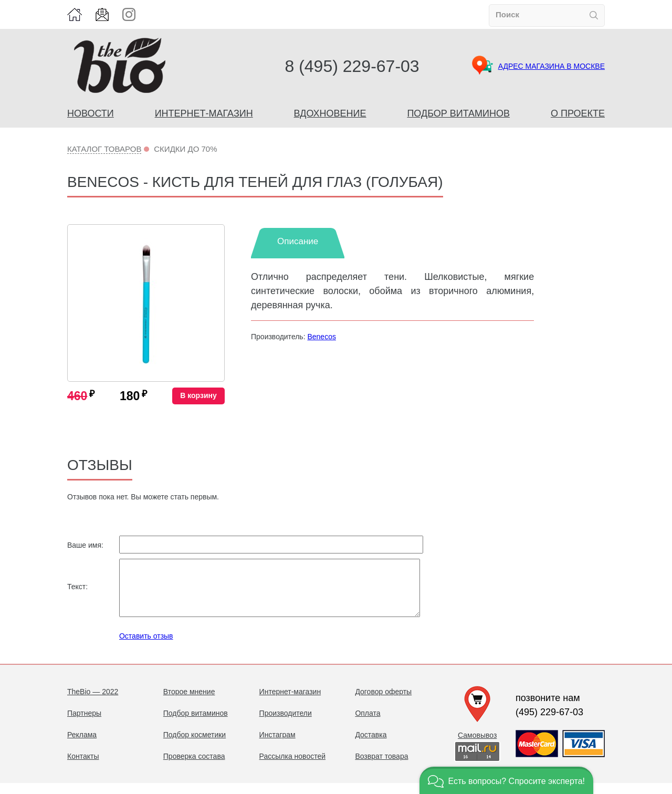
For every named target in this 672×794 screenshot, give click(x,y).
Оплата (367, 724)
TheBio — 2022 (93, 703)
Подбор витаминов (458, 113)
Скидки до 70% (185, 149)
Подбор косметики (195, 746)
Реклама (82, 746)
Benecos (321, 337)
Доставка (371, 746)
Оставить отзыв (146, 647)
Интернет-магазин (204, 113)
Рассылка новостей (292, 767)
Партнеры (84, 724)
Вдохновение (330, 113)
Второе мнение (189, 703)
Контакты (83, 767)
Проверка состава (194, 767)
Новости (91, 113)
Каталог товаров (104, 149)
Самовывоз (477, 746)
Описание (298, 241)
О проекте (578, 113)
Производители (286, 724)
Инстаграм (277, 746)
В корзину (198, 395)
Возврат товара (381, 767)
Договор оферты (383, 703)
